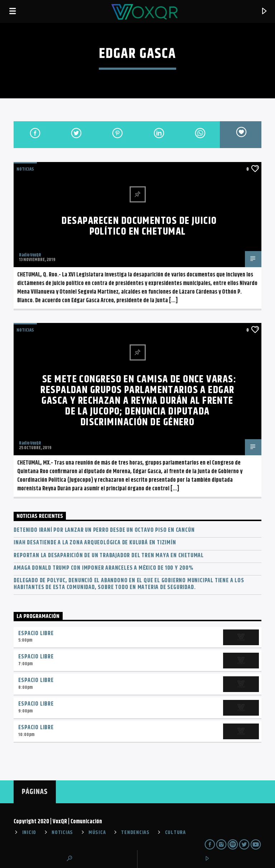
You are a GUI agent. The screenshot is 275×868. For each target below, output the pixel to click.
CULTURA (175, 833)
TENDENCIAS (135, 833)
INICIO (29, 833)
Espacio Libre (36, 634)
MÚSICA (97, 833)
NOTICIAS (25, 169)
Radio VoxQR (30, 255)
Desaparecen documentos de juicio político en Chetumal (139, 226)
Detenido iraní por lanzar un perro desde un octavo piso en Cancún (104, 530)
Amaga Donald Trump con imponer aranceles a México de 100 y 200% (103, 568)
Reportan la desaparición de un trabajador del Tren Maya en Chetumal (109, 556)
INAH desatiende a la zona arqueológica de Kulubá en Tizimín (95, 543)
